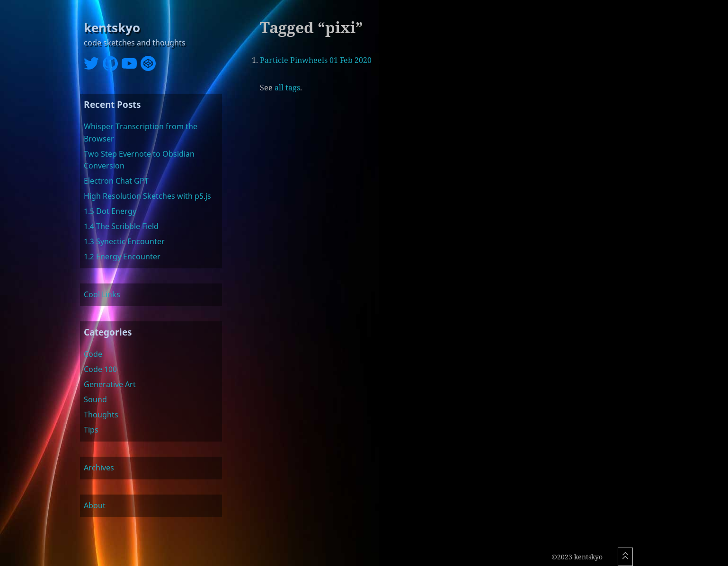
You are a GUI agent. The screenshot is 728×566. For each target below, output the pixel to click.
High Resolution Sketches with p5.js (147, 196)
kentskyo (112, 28)
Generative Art (110, 384)
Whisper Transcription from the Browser (141, 133)
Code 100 (100, 369)
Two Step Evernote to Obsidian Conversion (139, 160)
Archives (99, 468)
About (95, 505)
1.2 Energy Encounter (122, 256)
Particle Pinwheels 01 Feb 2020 (316, 60)
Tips (91, 430)
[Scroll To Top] (625, 557)
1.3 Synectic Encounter (124, 241)
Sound (95, 399)
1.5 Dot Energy (110, 211)
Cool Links (102, 294)
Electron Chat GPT (116, 181)
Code (93, 354)
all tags (287, 88)
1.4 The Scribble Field (121, 226)
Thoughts (101, 415)
